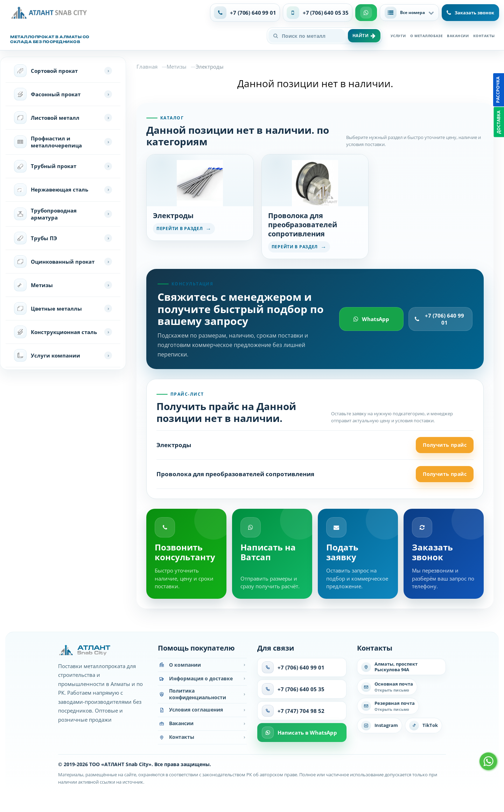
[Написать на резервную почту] (388, 706)
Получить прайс (445, 445)
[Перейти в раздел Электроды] (200, 197)
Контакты (484, 36)
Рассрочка (498, 90)
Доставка (499, 122)
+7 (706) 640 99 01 (439, 319)
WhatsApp (371, 319)
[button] (409, 13)
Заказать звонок (470, 13)
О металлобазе (426, 36)
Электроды (174, 445)
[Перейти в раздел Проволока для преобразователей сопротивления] (315, 207)
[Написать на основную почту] (387, 687)
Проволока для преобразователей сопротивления (235, 474)
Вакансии (458, 36)
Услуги (398, 36)
